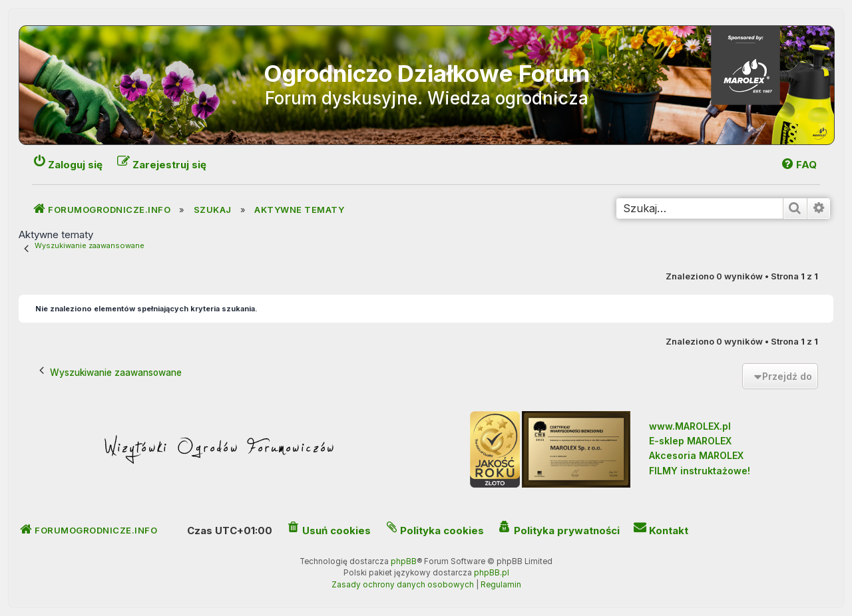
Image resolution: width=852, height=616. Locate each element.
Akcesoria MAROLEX (696, 455)
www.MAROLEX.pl (690, 426)
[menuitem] (798, 165)
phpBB (404, 561)
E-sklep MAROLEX (690, 441)
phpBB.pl (492, 573)
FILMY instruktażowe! (700, 471)
